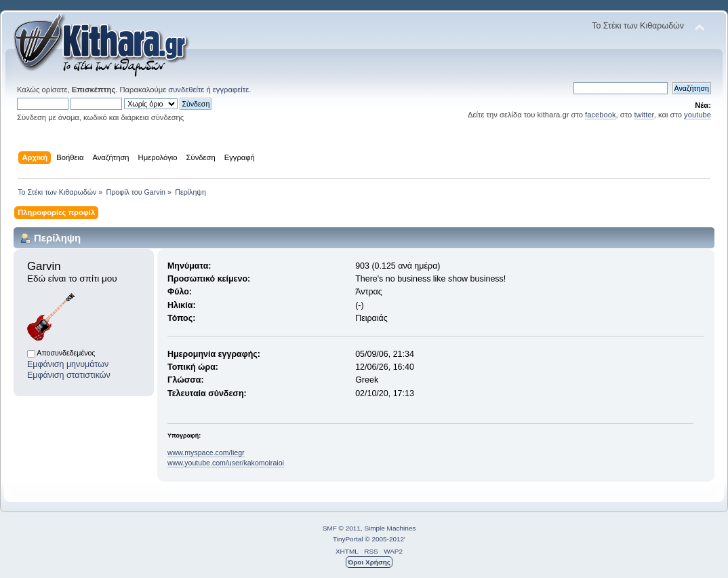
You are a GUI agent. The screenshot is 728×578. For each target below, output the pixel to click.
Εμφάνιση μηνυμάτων (68, 364)
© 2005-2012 (384, 539)
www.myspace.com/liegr (206, 452)
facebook (601, 115)
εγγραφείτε (231, 90)
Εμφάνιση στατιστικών (69, 375)
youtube (697, 115)
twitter (644, 115)
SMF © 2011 (342, 528)
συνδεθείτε (186, 90)
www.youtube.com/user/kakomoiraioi (226, 463)
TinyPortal (348, 539)
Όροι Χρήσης (369, 562)
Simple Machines (390, 528)
